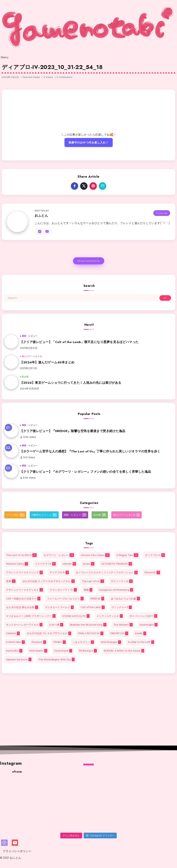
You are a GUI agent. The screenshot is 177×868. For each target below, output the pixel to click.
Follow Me (162, 211)
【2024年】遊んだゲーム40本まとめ (47, 362)
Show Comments (89, 261)
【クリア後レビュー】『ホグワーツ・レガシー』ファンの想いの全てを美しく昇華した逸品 (85, 472)
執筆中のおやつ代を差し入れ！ (89, 142)
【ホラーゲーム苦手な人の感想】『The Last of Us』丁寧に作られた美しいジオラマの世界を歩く (90, 451)
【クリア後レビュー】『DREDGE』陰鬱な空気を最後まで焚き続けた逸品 (73, 431)
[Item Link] (11, 342)
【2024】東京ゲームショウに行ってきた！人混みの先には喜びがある (71, 383)
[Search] (88, 298)
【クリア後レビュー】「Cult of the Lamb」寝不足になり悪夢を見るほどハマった (79, 342)
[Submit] (165, 298)
